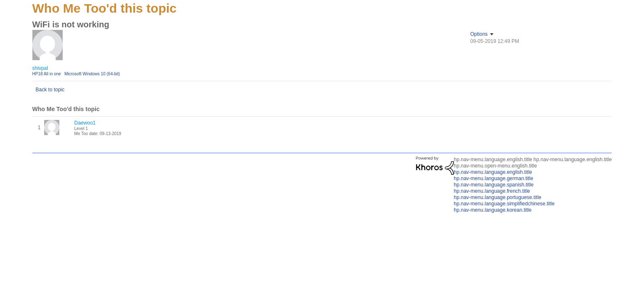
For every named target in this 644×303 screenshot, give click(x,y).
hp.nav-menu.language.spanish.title (494, 185)
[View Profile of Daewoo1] (85, 123)
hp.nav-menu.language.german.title (494, 178)
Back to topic (50, 90)
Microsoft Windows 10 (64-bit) (92, 74)
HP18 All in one (47, 74)
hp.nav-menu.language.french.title (492, 191)
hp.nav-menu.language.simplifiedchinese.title (504, 204)
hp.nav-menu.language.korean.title (493, 210)
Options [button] (479, 34)
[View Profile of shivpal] (40, 68)
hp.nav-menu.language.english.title (493, 172)
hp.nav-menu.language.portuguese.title (498, 197)
